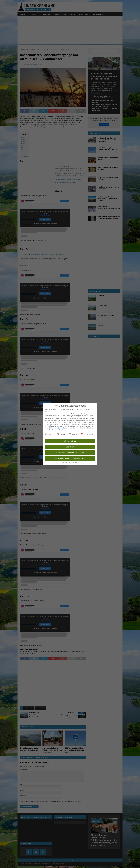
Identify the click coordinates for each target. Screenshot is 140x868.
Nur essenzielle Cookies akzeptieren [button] (70, 453)
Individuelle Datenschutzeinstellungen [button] (70, 458)
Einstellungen (53, 430)
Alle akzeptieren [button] (70, 441)
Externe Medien (88, 434)
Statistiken (61, 434)
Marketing (74, 434)
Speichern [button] (70, 447)
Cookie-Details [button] (64, 463)
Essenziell (49, 434)
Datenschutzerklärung (65, 428)
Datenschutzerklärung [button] (74, 463)
